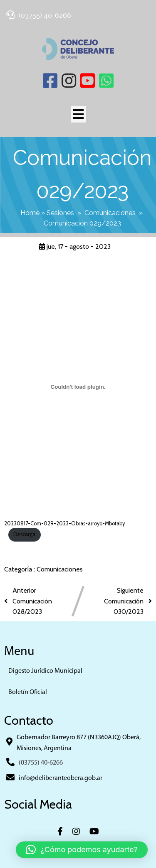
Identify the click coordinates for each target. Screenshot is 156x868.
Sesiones (60, 213)
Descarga (24, 534)
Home (30, 213)
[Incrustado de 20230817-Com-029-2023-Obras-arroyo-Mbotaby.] (78, 387)
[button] (82, 850)
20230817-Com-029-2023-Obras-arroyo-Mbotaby (64, 523)
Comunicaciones (110, 213)
